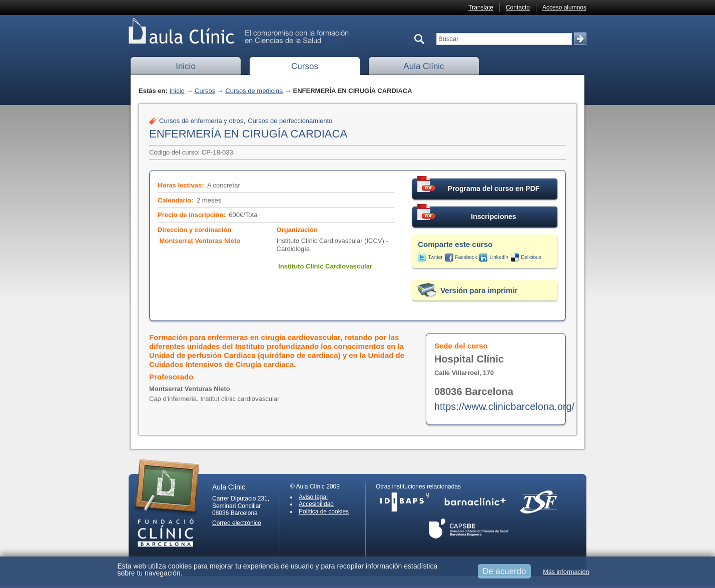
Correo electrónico (237, 523)
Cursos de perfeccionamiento (290, 121)
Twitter (435, 257)
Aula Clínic (424, 66)
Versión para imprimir (479, 290)
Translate (481, 7)
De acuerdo (505, 571)
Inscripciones (467, 213)
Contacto (518, 7)
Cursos (305, 66)
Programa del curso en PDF (478, 185)
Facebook (466, 257)
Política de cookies (324, 511)
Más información (566, 572)
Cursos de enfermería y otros (201, 121)
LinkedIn (499, 257)
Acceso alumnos (564, 7)
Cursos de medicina (254, 91)
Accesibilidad (316, 504)
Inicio (186, 66)
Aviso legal (313, 497)
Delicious (531, 257)
